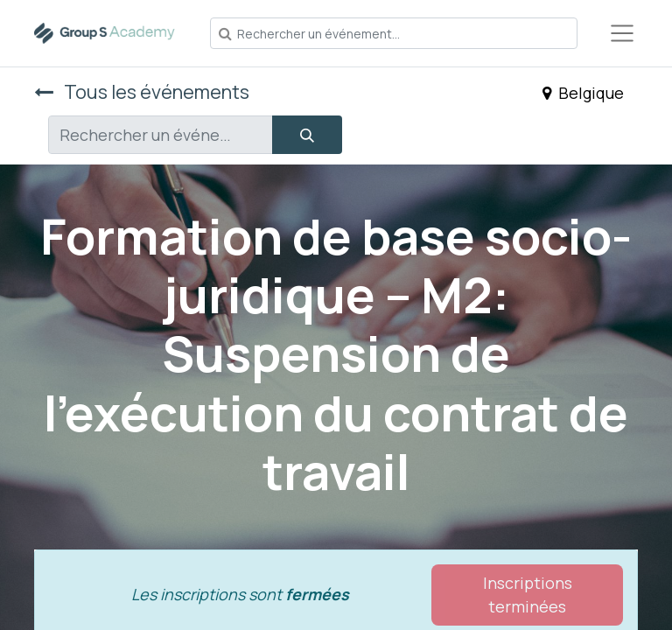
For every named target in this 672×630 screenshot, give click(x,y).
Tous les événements (142, 92)
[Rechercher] (307, 135)
